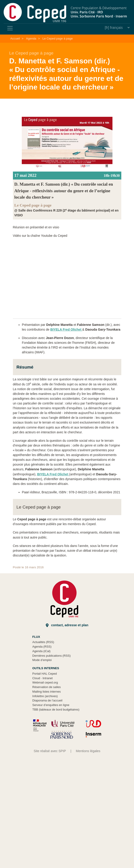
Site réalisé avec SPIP (50, 751)
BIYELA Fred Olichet (66, 329)
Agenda (31, 39)
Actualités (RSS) (43, 642)
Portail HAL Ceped (45, 674)
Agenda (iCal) (41, 651)
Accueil (15, 39)
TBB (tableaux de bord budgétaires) (56, 710)
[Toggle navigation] (10, 28)
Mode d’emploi (42, 660)
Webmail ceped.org (45, 682)
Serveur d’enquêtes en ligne (51, 705)
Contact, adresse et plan (67, 625)
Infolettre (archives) (45, 696)
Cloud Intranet (43, 678)
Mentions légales (88, 751)
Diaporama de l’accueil (48, 700)
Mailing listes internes (47, 692)
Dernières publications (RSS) (52, 656)
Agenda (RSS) (42, 647)
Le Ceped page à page (57, 39)
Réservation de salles (47, 687)
